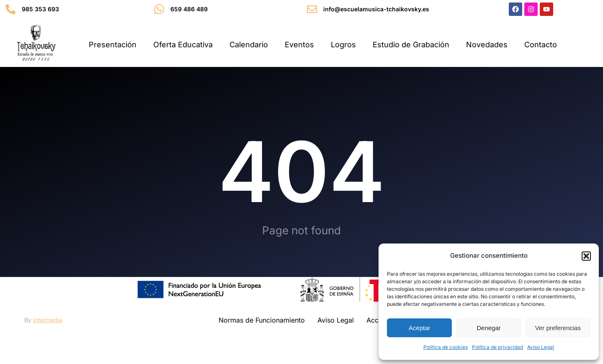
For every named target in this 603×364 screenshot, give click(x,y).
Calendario (249, 45)
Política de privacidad (497, 347)
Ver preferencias (558, 328)
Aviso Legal (541, 347)
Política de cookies (446, 347)
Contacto (541, 45)
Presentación (113, 45)
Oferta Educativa (183, 45)
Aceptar (420, 328)
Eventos (299, 45)
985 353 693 (40, 9)
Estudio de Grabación (411, 45)
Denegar (489, 328)
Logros (343, 45)
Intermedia (48, 320)
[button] (586, 256)
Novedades (487, 45)
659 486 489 (189, 9)
